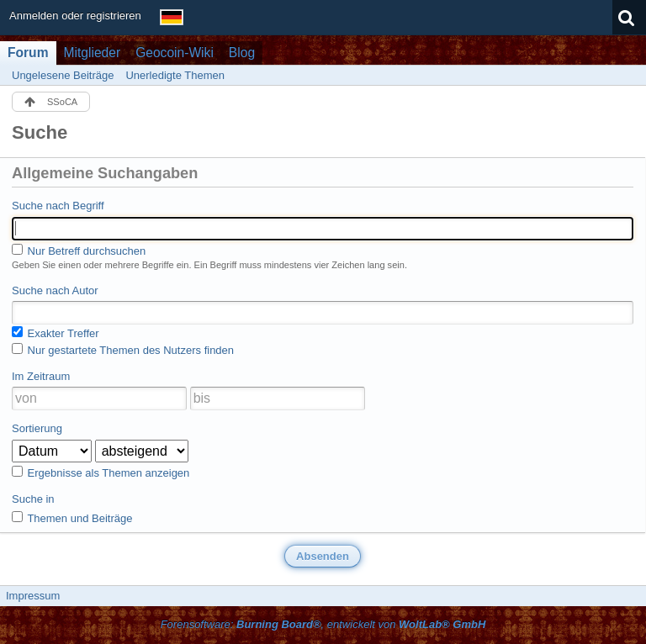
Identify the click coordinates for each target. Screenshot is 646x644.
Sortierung (37, 428)
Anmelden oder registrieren (75, 16)
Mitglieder (93, 53)
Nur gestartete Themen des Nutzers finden (123, 350)
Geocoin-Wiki (175, 53)
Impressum (33, 596)
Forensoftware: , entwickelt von (323, 624)
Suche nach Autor (55, 290)
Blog (242, 53)
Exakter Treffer (56, 333)
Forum (28, 53)
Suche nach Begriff (58, 206)
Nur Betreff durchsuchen (79, 251)
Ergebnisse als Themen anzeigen (101, 472)
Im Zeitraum (41, 376)
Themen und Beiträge (72, 518)
